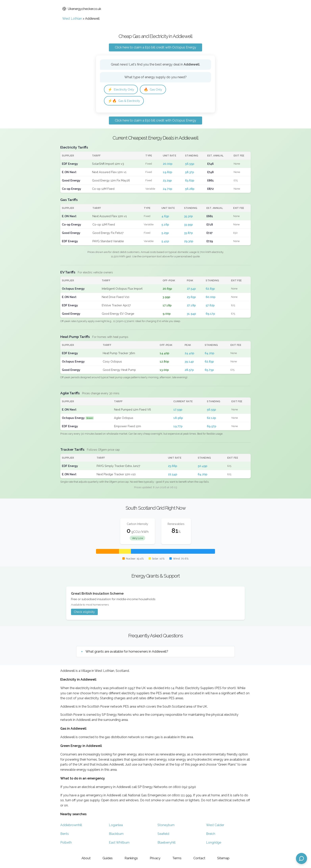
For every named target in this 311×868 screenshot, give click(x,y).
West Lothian (72, 19)
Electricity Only (122, 90)
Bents (65, 835)
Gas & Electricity (125, 101)
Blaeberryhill (167, 843)
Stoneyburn (166, 826)
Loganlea (116, 826)
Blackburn (116, 835)
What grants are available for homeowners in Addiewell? (127, 652)
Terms (177, 858)
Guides (108, 858)
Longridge (214, 843)
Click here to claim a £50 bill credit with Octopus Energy (155, 47)
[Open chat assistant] (301, 858)
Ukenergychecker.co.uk (82, 9)
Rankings (131, 858)
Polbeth (66, 843)
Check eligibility (84, 613)
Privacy (155, 858)
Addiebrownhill (71, 826)
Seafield (163, 835)
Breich (211, 835)
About (86, 858)
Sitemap (223, 858)
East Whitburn (119, 843)
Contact (199, 858)
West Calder (215, 826)
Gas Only (156, 90)
